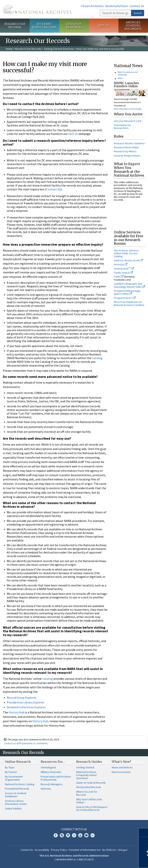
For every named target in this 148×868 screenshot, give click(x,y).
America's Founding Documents (133, 26)
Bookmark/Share (117, 6)
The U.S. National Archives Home (37, 9)
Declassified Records (89, 787)
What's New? (121, 762)
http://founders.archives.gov (128, 109)
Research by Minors (125, 151)
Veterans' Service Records (44, 26)
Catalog (97, 358)
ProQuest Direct (125, 298)
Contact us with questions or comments (26, 743)
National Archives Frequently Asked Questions (86, 775)
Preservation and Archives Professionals (56, 778)
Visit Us (104, 25)
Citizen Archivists (92, 6)
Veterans (46, 789)
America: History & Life (128, 260)
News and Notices (122, 767)
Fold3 (119, 277)
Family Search (123, 273)
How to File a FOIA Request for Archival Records (92, 809)
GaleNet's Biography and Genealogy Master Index (129, 285)
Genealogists (48, 767)
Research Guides (89, 762)
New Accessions (121, 772)
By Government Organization (14, 778)
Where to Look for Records (87, 793)
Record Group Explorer (22, 698)
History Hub (17, 712)
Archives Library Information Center (16, 802)
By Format (11, 772)
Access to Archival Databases (16, 795)
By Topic (10, 767)
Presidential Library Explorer (26, 702)
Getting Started (85, 767)
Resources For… (53, 762)
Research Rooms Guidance (129, 143)
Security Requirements (127, 156)
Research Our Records (15, 26)
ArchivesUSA (124, 269)
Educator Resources (74, 26)
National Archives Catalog (20, 784)
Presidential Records (17, 789)
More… (121, 78)
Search (138, 13)
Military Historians (51, 772)
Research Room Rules (126, 147)
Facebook (56, 835)
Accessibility (42, 850)
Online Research (18, 762)
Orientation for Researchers (122, 127)
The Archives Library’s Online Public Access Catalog (126, 253)
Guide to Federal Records (91, 783)
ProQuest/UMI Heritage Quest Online (127, 292)
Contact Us (137, 6)
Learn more (114, 861)
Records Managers (52, 784)
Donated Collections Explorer (26, 707)
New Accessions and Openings (128, 73)
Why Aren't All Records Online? (89, 801)
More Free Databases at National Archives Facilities (129, 303)
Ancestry (121, 264)
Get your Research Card (128, 121)
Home (9, 49)
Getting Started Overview (59, 49)
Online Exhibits (13, 809)
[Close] (143, 833)
